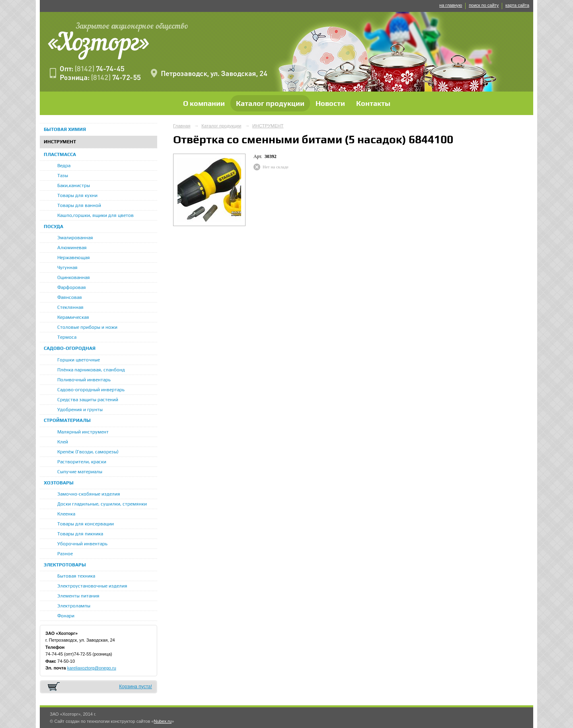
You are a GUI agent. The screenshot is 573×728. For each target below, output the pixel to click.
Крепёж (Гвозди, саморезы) (88, 452)
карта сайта (517, 5)
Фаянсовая (70, 297)
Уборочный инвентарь (82, 544)
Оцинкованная (74, 277)
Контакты (373, 103)
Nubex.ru (163, 721)
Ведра (64, 166)
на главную (451, 5)
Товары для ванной (79, 205)
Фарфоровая (72, 287)
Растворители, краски (82, 462)
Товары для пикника (80, 534)
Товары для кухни (77, 195)
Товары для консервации (86, 524)
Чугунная (67, 267)
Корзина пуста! (135, 687)
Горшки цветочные (79, 360)
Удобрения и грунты (80, 410)
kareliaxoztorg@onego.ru (92, 668)
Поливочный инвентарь (84, 380)
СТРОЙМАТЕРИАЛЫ (67, 420)
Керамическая (73, 317)
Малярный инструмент (83, 432)
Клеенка (66, 514)
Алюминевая (72, 248)
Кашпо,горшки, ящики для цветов (95, 215)
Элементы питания (78, 596)
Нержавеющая (74, 258)
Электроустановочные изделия (92, 586)
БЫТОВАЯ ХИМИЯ (65, 129)
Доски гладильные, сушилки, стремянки (102, 504)
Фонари (66, 616)
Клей (63, 442)
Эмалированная (75, 238)
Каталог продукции (270, 103)
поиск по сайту (484, 5)
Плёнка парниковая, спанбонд (91, 370)
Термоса (67, 337)
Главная (182, 126)
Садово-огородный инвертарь (91, 390)
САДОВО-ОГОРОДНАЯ (70, 348)
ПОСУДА (54, 226)
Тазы (63, 176)
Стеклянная (70, 307)
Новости (330, 103)
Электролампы (74, 606)
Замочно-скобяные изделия (89, 494)
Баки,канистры (74, 185)
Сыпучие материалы (80, 472)
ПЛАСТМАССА (60, 154)
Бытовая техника (76, 576)
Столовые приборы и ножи (87, 327)
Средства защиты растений (88, 400)
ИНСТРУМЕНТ (60, 142)
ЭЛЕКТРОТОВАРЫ (65, 565)
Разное (65, 554)
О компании (204, 103)
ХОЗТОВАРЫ (59, 483)
